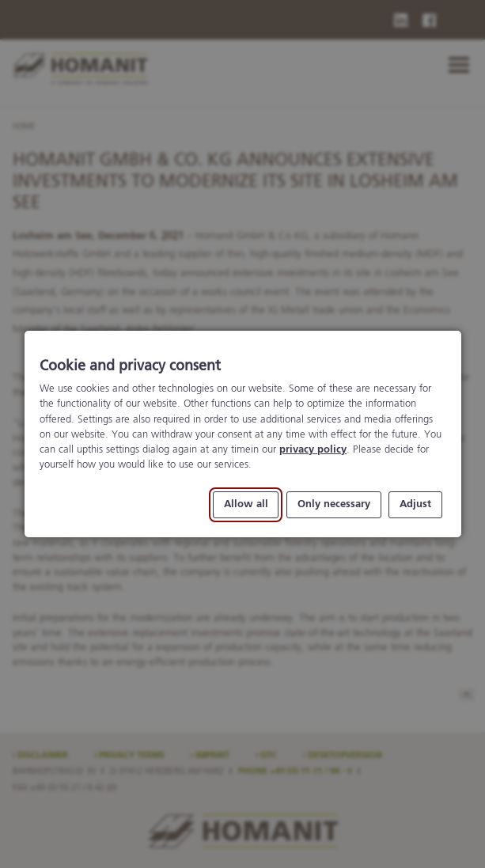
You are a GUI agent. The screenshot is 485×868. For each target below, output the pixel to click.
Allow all (245, 505)
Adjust (415, 505)
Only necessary (333, 505)
